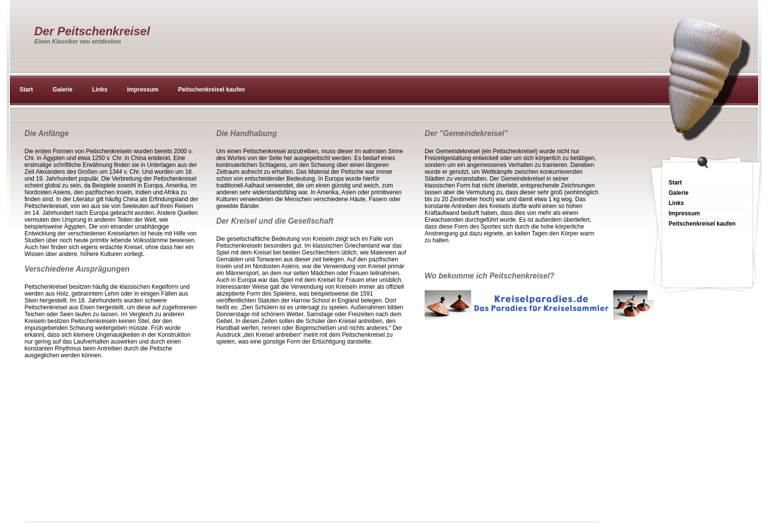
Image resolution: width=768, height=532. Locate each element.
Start (26, 90)
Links (100, 90)
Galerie (62, 90)
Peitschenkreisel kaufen (211, 90)
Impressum (143, 90)
